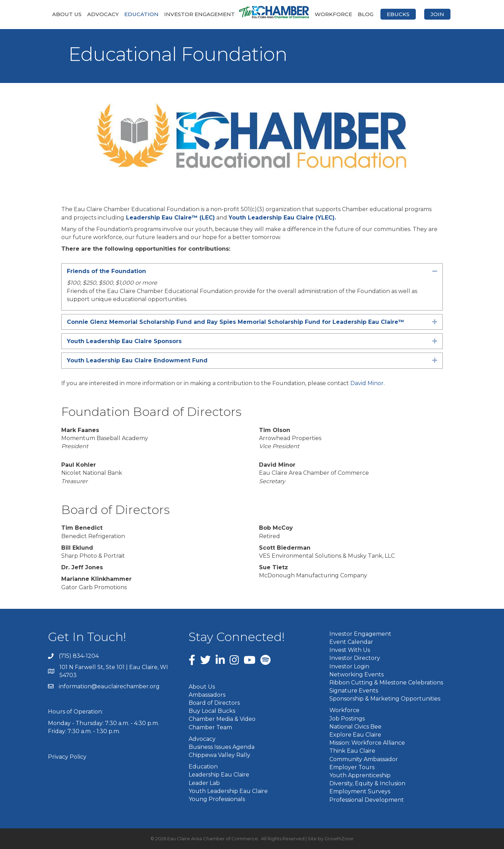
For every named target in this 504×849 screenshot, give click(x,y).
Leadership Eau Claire (219, 775)
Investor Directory (355, 658)
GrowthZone (339, 838)
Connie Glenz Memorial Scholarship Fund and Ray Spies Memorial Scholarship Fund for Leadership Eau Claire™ (236, 322)
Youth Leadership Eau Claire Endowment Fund (137, 360)
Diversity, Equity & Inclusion (367, 783)
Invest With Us (350, 650)
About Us (67, 14)
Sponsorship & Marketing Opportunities (385, 699)
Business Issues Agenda (222, 747)
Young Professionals (217, 799)
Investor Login (349, 666)
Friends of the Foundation (106, 271)
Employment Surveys (360, 791)
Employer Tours (352, 767)
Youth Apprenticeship (360, 775)
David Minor (367, 383)
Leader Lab (204, 783)
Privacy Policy (67, 757)
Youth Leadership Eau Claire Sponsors (124, 341)
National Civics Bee (355, 727)
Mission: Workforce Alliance (367, 743)
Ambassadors (207, 695)
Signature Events (354, 691)
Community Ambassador (364, 759)
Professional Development (367, 800)
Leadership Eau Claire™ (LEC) (170, 218)
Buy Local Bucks (212, 711)
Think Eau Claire (352, 751)
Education (141, 14)
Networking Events (356, 674)
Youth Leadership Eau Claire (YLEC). (282, 218)
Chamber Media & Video (222, 719)
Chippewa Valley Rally (219, 755)
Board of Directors (214, 703)
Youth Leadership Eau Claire (228, 791)
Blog (366, 14)
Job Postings (347, 719)
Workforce (333, 14)
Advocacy (103, 14)
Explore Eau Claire (355, 735)
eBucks (398, 14)
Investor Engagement (199, 14)
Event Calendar (351, 642)
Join (437, 14)
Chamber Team (210, 727)
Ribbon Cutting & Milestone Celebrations (386, 683)
